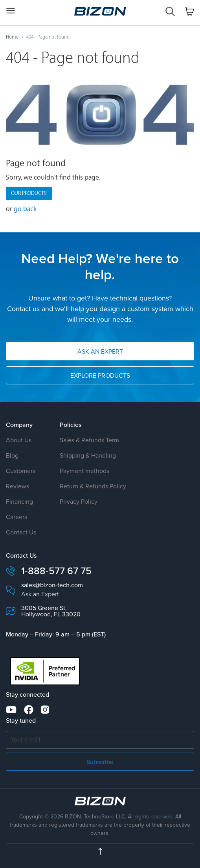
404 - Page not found (48, 37)
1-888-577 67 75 (56, 571)
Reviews (17, 486)
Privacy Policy (79, 501)
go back (25, 209)
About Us (19, 440)
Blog (12, 455)
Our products (29, 193)
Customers (21, 471)
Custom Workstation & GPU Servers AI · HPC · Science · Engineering (100, 11)
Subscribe (100, 762)
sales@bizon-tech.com (52, 585)
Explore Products (100, 375)
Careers (17, 517)
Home (12, 37)
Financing (19, 501)
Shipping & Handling (88, 455)
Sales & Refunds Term (89, 440)
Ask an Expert (100, 351)
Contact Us (21, 532)
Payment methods (84, 471)
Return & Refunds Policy (93, 486)
